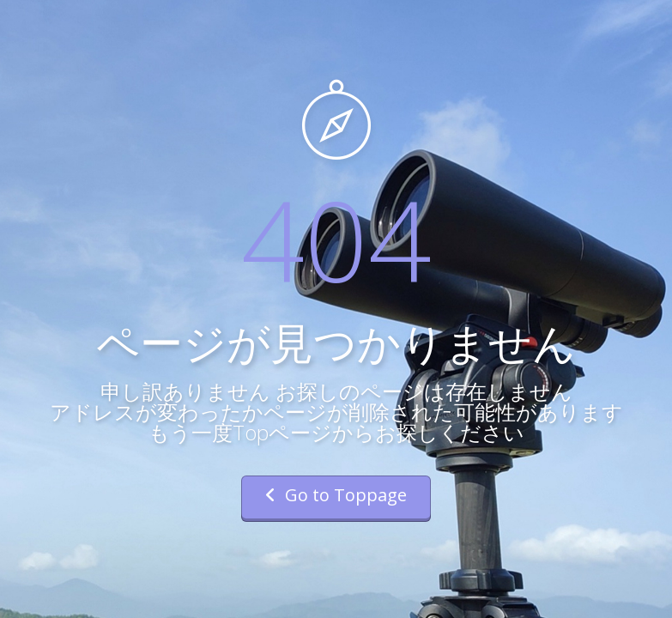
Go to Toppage (336, 495)
